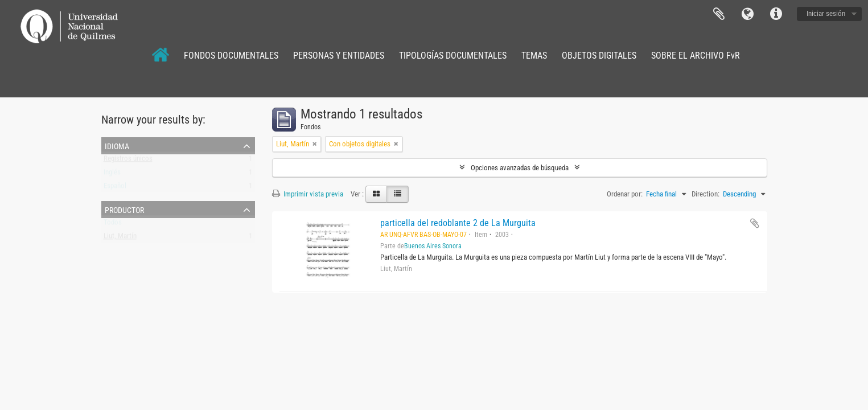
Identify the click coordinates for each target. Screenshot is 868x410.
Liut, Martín (120, 238)
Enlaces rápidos (776, 14)
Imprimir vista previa (308, 194)
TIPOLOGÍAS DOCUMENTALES (453, 56)
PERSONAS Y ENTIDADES (339, 56)
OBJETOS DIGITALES (599, 56)
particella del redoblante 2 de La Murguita (458, 223)
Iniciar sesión (826, 13)
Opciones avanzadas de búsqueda (520, 168)
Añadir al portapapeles (755, 223)
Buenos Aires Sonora (433, 246)
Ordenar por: (625, 194)
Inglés (112, 175)
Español (115, 188)
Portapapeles (719, 14)
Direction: (705, 194)
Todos (113, 225)
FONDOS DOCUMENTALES (231, 56)
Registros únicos (128, 161)
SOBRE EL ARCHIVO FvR (696, 56)
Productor (124, 209)
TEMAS (534, 56)
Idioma (747, 14)
